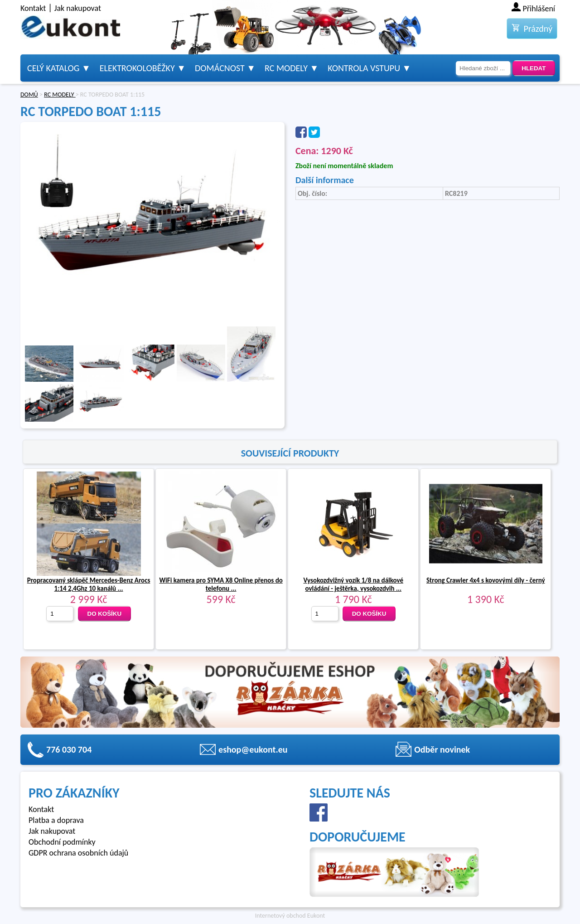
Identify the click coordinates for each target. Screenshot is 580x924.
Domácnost (220, 68)
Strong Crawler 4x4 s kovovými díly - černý (486, 580)
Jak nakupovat (78, 8)
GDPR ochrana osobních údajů (78, 853)
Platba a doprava (56, 820)
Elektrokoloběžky (137, 68)
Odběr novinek (442, 749)
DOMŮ (29, 95)
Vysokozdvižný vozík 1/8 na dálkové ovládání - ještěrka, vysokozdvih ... (353, 584)
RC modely (286, 68)
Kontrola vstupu (364, 68)
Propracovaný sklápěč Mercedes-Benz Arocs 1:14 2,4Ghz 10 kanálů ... (89, 584)
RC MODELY (60, 95)
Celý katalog (53, 68)
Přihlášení (539, 9)
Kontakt (33, 8)
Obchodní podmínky (62, 842)
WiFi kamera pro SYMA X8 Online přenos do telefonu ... (221, 584)
